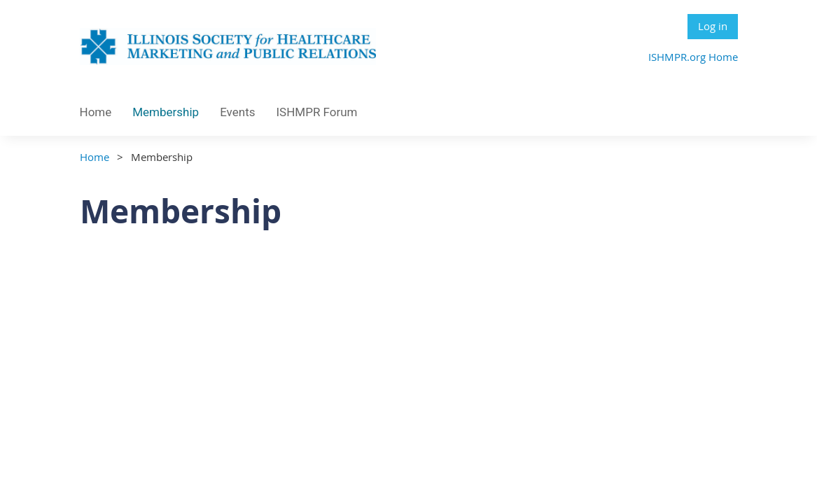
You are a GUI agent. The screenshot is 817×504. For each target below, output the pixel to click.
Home (95, 157)
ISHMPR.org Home (693, 57)
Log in (713, 26)
